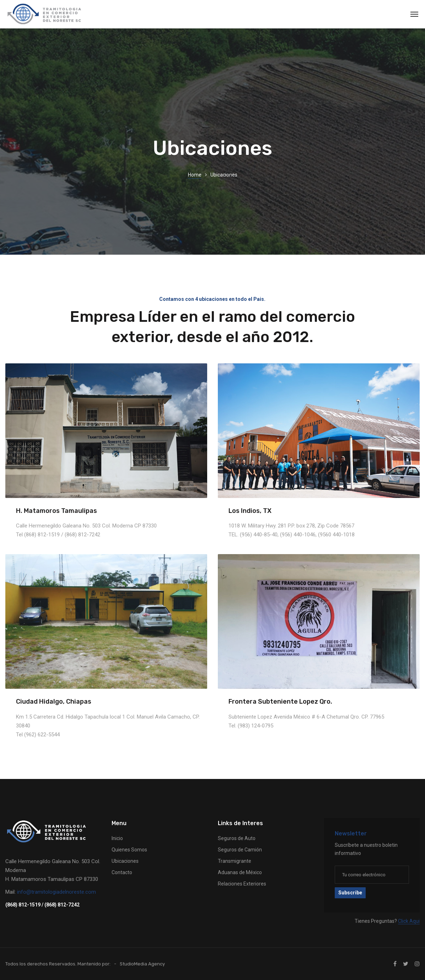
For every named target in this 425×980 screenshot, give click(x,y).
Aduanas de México (240, 872)
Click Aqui (409, 921)
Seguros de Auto (237, 838)
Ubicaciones (125, 861)
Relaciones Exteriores (242, 884)
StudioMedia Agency (142, 964)
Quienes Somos (129, 850)
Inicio (117, 838)
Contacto (122, 872)
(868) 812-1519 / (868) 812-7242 (42, 905)
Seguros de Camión (240, 850)
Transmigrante (235, 861)
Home (195, 175)
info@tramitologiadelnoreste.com (57, 892)
